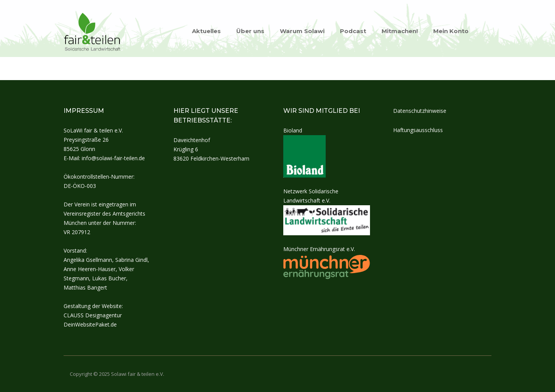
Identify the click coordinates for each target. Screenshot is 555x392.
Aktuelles (206, 31)
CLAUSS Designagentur (93, 315)
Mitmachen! (400, 31)
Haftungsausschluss (418, 130)
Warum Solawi (302, 31)
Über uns (250, 31)
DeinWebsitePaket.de (90, 324)
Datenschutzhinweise (420, 111)
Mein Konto (451, 31)
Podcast (353, 31)
